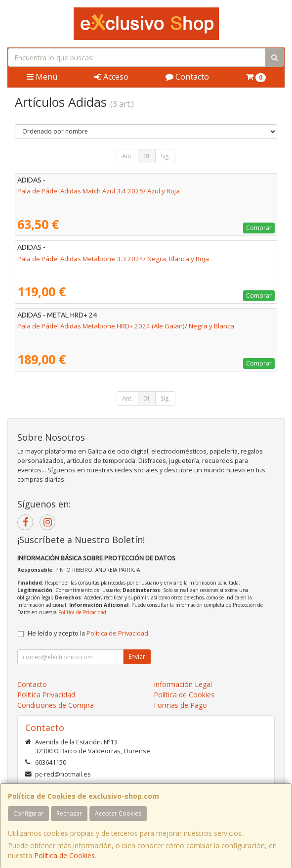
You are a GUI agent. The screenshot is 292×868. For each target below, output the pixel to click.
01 (147, 156)
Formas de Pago (180, 705)
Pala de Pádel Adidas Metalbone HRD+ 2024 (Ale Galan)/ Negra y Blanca (126, 326)
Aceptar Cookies (118, 813)
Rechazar (69, 813)
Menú (42, 77)
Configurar (28, 813)
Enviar (137, 657)
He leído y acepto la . (89, 633)
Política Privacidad (46, 695)
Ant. (127, 156)
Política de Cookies (64, 855)
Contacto (187, 77)
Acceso (111, 77)
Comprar (259, 228)
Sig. (165, 156)
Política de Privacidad (82, 612)
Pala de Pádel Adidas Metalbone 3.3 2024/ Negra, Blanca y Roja (113, 259)
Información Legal (183, 684)
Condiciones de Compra (56, 705)
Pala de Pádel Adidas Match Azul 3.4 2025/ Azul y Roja (99, 191)
